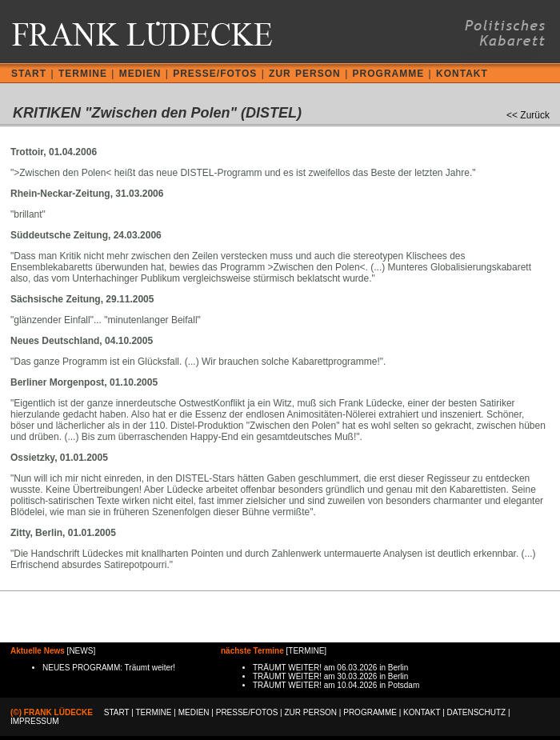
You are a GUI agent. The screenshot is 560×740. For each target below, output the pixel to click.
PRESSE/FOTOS (215, 74)
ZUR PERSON (305, 74)
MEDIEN (140, 74)
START (29, 74)
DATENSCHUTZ (477, 712)
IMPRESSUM (35, 721)
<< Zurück (528, 115)
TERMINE (83, 74)
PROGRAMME (389, 74)
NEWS (81, 651)
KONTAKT (462, 74)
